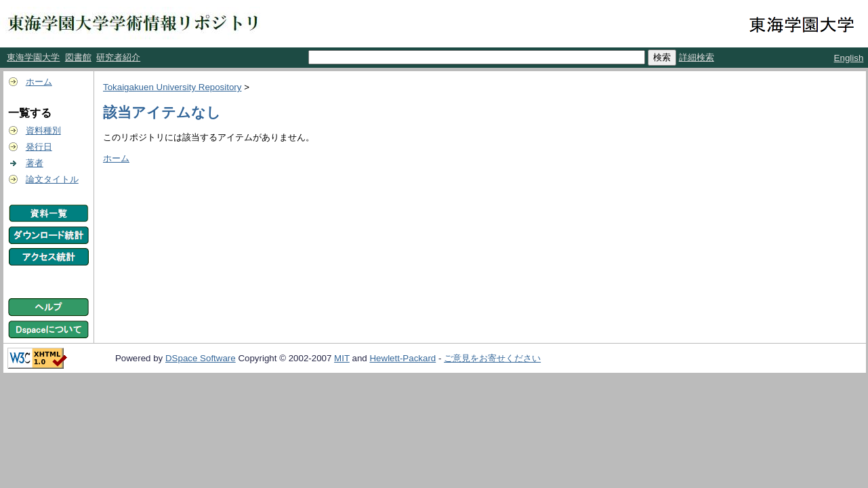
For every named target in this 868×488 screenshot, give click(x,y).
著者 (35, 163)
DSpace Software (201, 358)
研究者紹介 (118, 57)
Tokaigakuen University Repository (172, 87)
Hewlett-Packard (402, 358)
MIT (342, 358)
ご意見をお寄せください (492, 358)
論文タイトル (52, 179)
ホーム (39, 82)
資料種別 (43, 130)
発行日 (39, 147)
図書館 (78, 57)
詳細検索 (697, 57)
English (849, 58)
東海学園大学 (33, 57)
